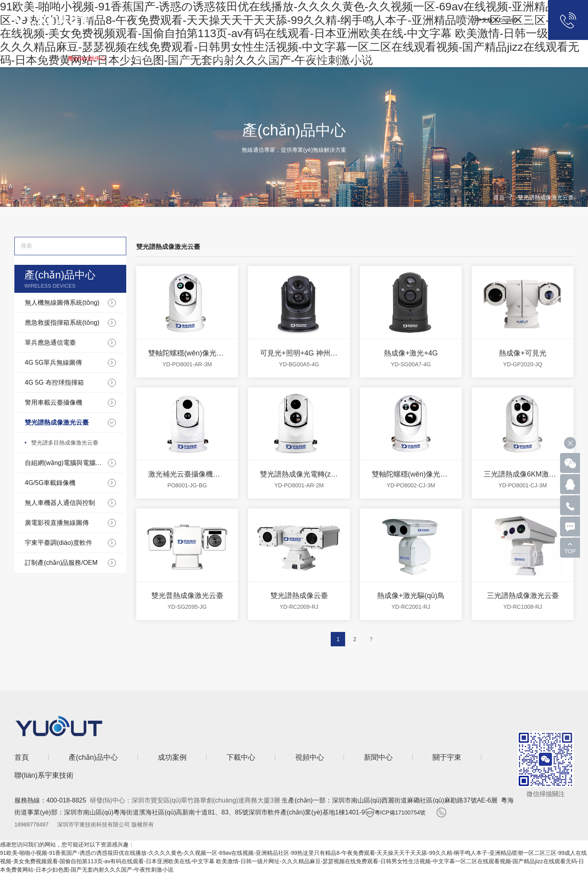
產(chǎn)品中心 (87, 58)
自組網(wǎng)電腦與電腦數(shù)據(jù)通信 (65, 463)
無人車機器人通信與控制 (60, 503)
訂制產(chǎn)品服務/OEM (61, 563)
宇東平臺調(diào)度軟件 (59, 543)
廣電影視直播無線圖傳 (57, 523)
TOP (570, 551)
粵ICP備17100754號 (400, 812)
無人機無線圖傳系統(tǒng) (62, 303)
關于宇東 (314, 58)
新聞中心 (270, 58)
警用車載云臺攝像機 (54, 402)
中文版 (485, 20)
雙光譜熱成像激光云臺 (546, 197)
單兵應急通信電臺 (50, 343)
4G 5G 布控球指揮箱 (54, 382)
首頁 (40, 58)
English (508, 20)
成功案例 (139, 58)
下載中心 (183, 58)
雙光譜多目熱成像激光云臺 (65, 443)
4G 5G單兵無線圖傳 (53, 363)
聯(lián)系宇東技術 (370, 58)
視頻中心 (226, 58)
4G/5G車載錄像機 (50, 483)
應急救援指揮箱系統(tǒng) (62, 323)
